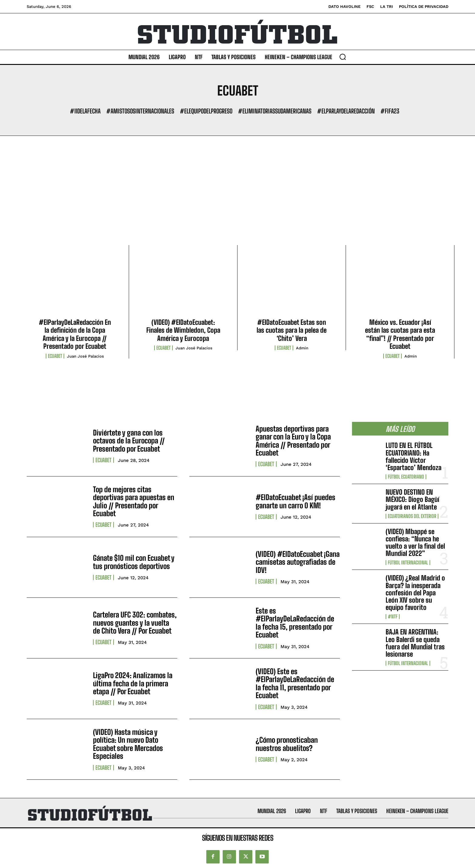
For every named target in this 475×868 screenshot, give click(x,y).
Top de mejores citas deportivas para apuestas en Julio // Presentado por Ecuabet (134, 501)
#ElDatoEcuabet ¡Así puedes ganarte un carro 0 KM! (296, 501)
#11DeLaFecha (85, 111)
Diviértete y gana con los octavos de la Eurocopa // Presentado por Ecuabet (129, 441)
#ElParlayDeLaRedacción (346, 111)
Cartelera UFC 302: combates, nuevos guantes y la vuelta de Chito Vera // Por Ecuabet (135, 623)
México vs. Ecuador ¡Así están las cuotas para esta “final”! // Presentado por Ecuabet (400, 334)
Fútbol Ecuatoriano (406, 477)
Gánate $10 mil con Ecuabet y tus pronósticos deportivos (134, 562)
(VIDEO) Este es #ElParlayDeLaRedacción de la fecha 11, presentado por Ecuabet (295, 683)
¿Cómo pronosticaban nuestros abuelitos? (287, 744)
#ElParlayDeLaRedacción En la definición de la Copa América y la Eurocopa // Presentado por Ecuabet (75, 334)
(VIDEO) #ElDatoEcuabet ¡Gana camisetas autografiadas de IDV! (298, 562)
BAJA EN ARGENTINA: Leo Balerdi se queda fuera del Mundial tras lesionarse (415, 643)
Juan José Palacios (85, 356)
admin (302, 348)
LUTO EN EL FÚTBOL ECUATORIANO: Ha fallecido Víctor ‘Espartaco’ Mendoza (414, 456)
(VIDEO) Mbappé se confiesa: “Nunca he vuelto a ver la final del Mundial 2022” (415, 543)
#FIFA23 (390, 111)
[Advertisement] (237, 200)
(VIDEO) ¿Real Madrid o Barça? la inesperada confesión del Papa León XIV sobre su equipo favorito (415, 593)
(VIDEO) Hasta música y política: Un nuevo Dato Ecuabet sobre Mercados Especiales (128, 744)
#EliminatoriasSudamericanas (275, 111)
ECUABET (55, 356)
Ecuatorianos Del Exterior (412, 516)
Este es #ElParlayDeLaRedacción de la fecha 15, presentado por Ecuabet (295, 623)
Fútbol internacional (408, 563)
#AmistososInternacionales (140, 111)
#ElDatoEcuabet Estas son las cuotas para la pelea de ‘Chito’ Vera (292, 330)
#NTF (393, 617)
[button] (343, 57)
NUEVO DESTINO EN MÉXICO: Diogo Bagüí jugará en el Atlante (412, 499)
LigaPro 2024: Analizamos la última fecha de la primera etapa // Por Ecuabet (133, 683)
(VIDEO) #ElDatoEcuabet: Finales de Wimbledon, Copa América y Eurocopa (183, 330)
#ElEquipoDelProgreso (206, 111)
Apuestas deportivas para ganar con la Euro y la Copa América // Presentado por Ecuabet (293, 441)
